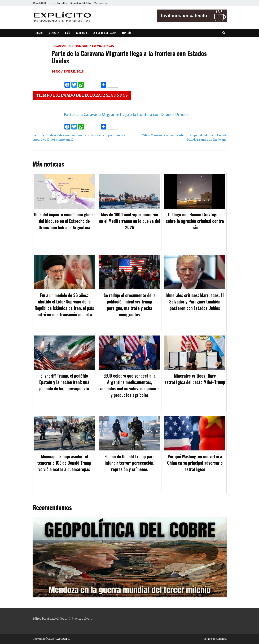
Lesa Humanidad (60, 3)
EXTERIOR (82, 33)
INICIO (39, 33)
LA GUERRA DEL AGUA (105, 33)
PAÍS (68, 33)
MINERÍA (127, 33)
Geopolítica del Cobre (81, 3)
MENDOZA (54, 33)
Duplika (222, 639)
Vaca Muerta (100, 3)
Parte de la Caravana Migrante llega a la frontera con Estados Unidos (126, 115)
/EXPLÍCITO (62, 639)
